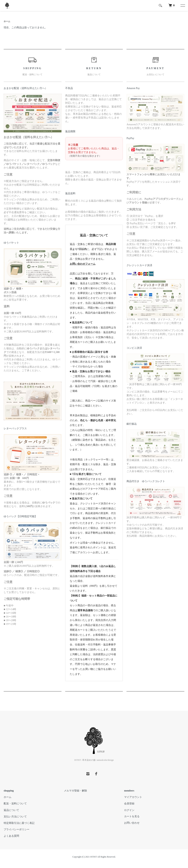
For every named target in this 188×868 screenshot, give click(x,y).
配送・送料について (15, 804)
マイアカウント (133, 797)
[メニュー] (182, 6)
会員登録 (129, 804)
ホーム (7, 21)
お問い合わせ (132, 823)
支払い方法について (15, 817)
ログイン (129, 810)
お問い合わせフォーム (83, 264)
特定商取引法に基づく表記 (19, 823)
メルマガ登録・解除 (75, 791)
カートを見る (132, 816)
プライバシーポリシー (17, 829)
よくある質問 (11, 836)
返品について (11, 810)
